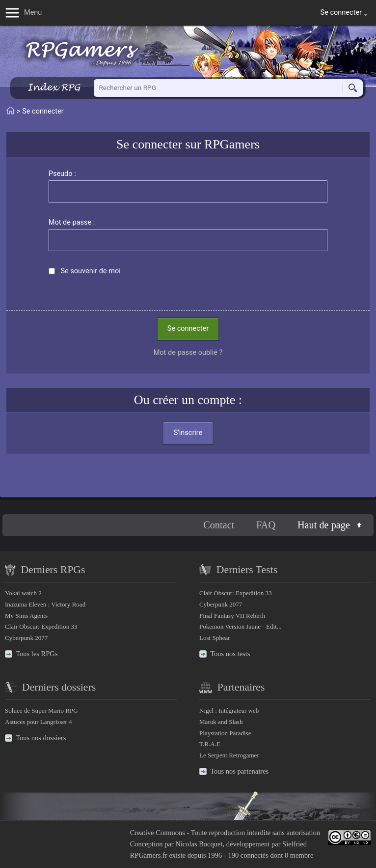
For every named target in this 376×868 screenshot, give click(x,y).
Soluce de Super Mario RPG (41, 710)
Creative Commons (158, 833)
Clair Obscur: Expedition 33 (41, 626)
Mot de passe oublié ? (188, 353)
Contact (219, 525)
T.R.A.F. (210, 744)
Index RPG (54, 87)
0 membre (299, 855)
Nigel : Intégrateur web (229, 710)
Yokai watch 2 (23, 593)
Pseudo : (62, 174)
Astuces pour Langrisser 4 (39, 722)
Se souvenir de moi (90, 271)
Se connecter (188, 329)
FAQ (266, 525)
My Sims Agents (26, 616)
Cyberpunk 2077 (26, 638)
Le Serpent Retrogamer (229, 755)
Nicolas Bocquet (199, 844)
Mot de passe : (72, 222)
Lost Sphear (215, 638)
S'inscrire (188, 433)
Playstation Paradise (225, 733)
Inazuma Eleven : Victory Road (45, 604)
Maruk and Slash (221, 722)
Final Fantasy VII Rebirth (232, 616)
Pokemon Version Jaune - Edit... (241, 626)
